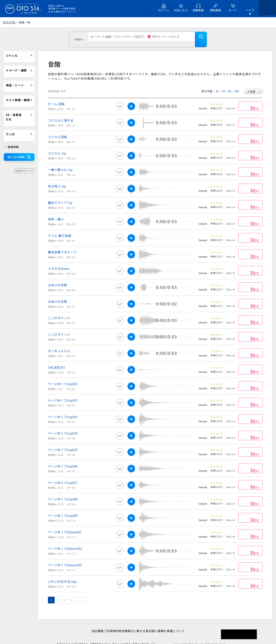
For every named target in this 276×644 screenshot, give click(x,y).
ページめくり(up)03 (63, 411)
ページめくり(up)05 (63, 444)
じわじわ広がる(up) (62, 576)
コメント (231, 103)
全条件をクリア (24, 165)
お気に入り (181, 10)
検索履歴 (216, 10)
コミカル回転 (58, 131)
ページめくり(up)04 (63, 427)
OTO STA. (9, 22)
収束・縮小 (56, 213)
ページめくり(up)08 (63, 493)
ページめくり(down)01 (65, 526)
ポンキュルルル (59, 345)
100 (237, 85)
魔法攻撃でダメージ (62, 246)
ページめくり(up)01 (63, 378)
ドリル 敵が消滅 (60, 230)
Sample (203, 103)
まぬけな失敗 (58, 279)
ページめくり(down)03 (65, 559)
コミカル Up (57, 147)
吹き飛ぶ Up (57, 180)
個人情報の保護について (174, 625)
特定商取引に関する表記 (137, 625)
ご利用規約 (109, 625)
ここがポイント (59, 312)
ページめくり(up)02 (63, 394)
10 (217, 85)
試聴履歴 (198, 10)
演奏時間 (11, 141)
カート (233, 10)
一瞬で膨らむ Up (60, 164)
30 (223, 85)
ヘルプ (250, 10)
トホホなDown (59, 263)
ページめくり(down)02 (65, 543)
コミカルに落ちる (61, 115)
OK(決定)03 (57, 362)
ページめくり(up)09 (63, 510)
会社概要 (91, 625)
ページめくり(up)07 (63, 477)
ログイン (164, 10)
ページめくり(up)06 (63, 460)
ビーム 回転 (56, 98)
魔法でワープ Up (60, 197)
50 (230, 85)
